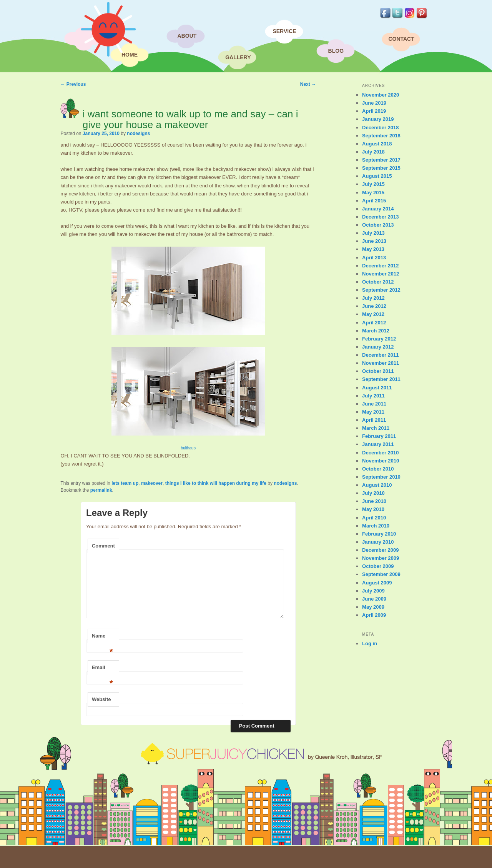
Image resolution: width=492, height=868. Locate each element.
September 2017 (381, 160)
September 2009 (381, 574)
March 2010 (376, 526)
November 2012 (381, 274)
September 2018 (381, 136)
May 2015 (373, 193)
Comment (103, 546)
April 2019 (374, 111)
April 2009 (374, 615)
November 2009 (381, 558)
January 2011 (378, 444)
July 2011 (373, 396)
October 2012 (378, 282)
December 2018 (380, 128)
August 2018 (377, 144)
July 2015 (373, 184)
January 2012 (378, 347)
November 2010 (381, 461)
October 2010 (378, 469)
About (187, 36)
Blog (336, 51)
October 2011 (378, 371)
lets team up (125, 483)
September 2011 (381, 379)
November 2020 (381, 95)
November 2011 (381, 363)
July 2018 (373, 152)
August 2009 (377, 583)
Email (102, 670)
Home (130, 55)
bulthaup (188, 448)
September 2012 (381, 290)
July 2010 (373, 493)
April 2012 (374, 323)
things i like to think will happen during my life (216, 483)
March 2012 (376, 331)
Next (308, 84)
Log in (370, 643)
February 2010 (379, 534)
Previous (73, 84)
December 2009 (380, 550)
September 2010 (381, 477)
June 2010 (374, 501)
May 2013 (373, 249)
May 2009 (373, 607)
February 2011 (379, 436)
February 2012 (379, 339)
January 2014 (378, 209)
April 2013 (374, 258)
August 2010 (377, 485)
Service (284, 31)
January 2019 (378, 119)
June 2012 (374, 306)
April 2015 (374, 201)
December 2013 (380, 217)
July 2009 (373, 591)
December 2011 (380, 355)
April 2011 (374, 420)
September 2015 (381, 168)
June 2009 (374, 599)
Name (102, 638)
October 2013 (378, 225)
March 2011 (376, 428)
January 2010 (378, 542)
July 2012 (373, 298)
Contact (401, 39)
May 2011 (373, 412)
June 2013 (374, 241)
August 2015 (377, 176)
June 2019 (374, 103)
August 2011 (377, 388)
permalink (101, 490)
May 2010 (373, 509)
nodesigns (138, 134)
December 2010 (380, 453)
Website (101, 699)
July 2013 (373, 233)
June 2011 (374, 404)
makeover (152, 483)
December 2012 (380, 266)
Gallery (238, 57)
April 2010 (374, 518)
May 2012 (373, 314)
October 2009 (378, 566)
